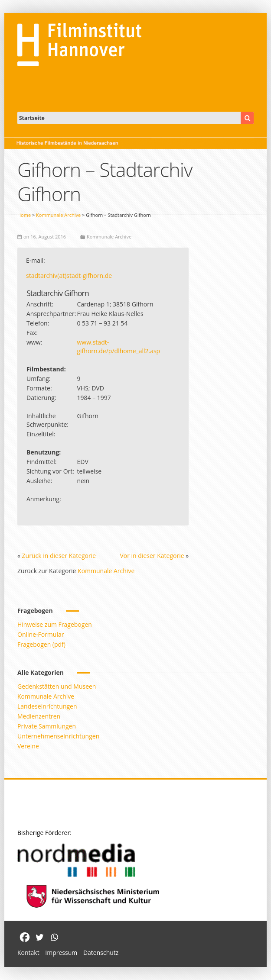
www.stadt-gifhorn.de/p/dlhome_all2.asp (118, 347)
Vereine (28, 746)
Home (24, 215)
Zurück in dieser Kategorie (59, 556)
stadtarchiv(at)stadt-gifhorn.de (69, 276)
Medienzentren (39, 716)
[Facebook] (25, 937)
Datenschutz (101, 953)
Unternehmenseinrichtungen (58, 736)
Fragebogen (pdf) (41, 644)
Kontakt (28, 953)
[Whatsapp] (54, 937)
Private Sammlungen (47, 726)
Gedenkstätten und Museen (57, 686)
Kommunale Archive (58, 215)
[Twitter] (39, 937)
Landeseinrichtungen (47, 706)
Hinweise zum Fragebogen (55, 624)
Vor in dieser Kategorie (152, 556)
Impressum (61, 953)
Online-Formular (41, 634)
